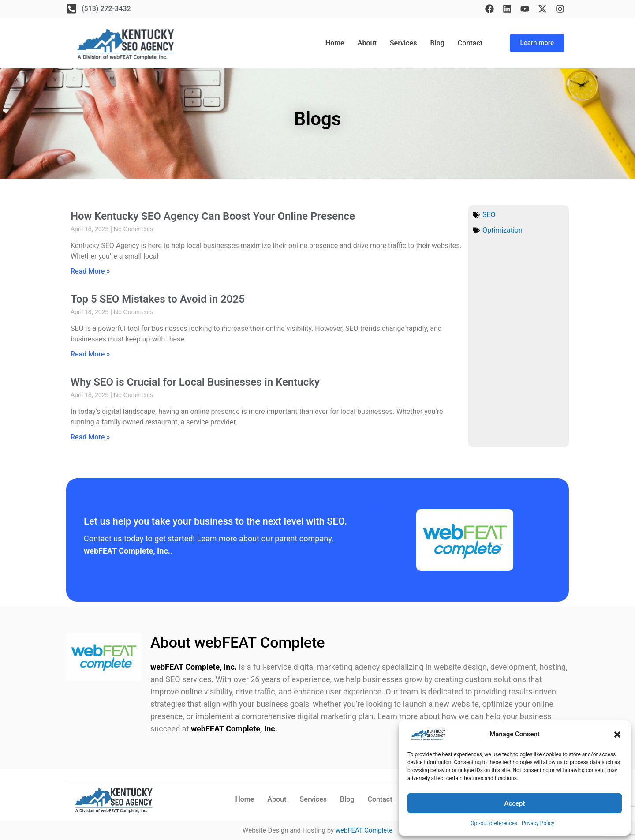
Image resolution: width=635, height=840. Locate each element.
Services (403, 43)
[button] (617, 735)
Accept (514, 803)
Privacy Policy (538, 823)
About (367, 43)
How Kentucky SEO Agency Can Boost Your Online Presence (213, 216)
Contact (470, 43)
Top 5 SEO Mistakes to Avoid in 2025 (158, 299)
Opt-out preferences (494, 823)
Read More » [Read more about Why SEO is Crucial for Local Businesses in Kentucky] (90, 437)
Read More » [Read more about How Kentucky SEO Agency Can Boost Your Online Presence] (90, 271)
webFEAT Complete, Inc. (194, 667)
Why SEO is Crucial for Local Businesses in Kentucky (195, 382)
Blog (437, 43)
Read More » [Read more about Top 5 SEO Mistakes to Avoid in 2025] (90, 354)
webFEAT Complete (364, 830)
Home (335, 43)
